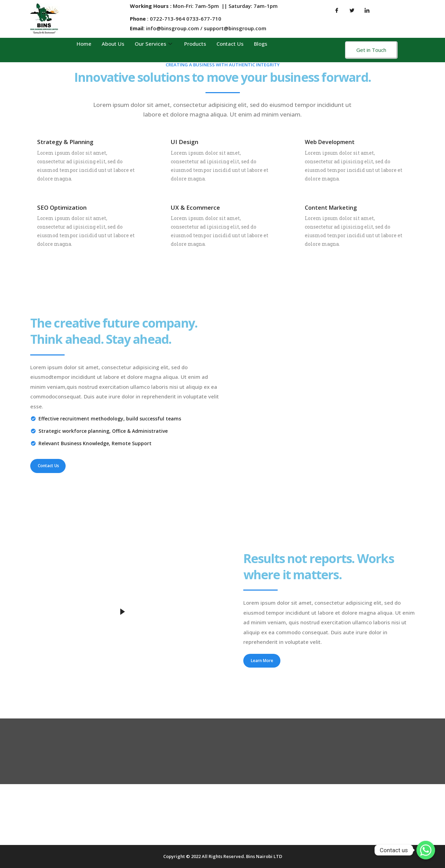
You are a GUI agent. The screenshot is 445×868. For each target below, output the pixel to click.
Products (195, 44)
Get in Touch (371, 50)
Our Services (154, 44)
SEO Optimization (62, 207)
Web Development (330, 142)
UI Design (185, 142)
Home (84, 44)
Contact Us (230, 44)
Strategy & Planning (65, 142)
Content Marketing (331, 208)
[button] (48, 466)
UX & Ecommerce (195, 207)
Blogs (261, 44)
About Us (113, 44)
